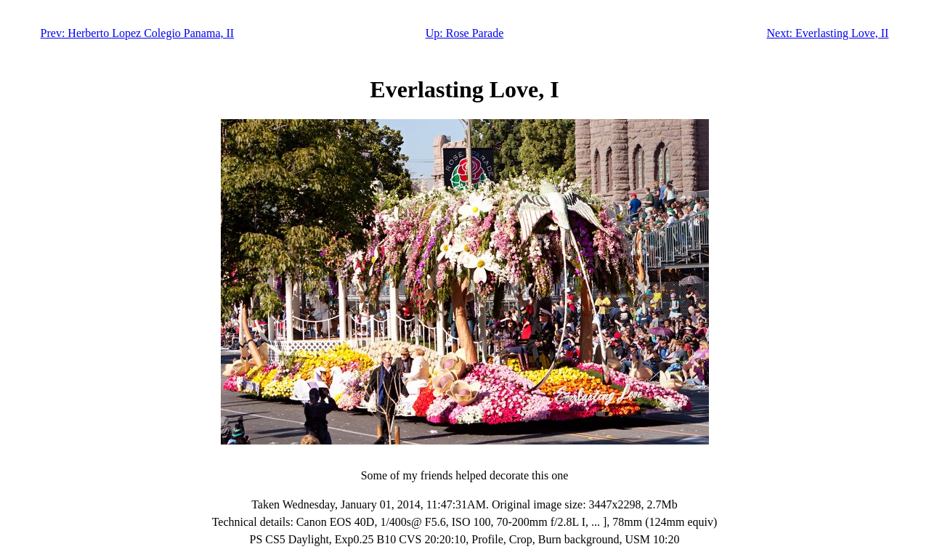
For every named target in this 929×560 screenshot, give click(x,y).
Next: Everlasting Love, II (827, 33)
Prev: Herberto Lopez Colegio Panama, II (138, 33)
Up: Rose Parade (465, 33)
